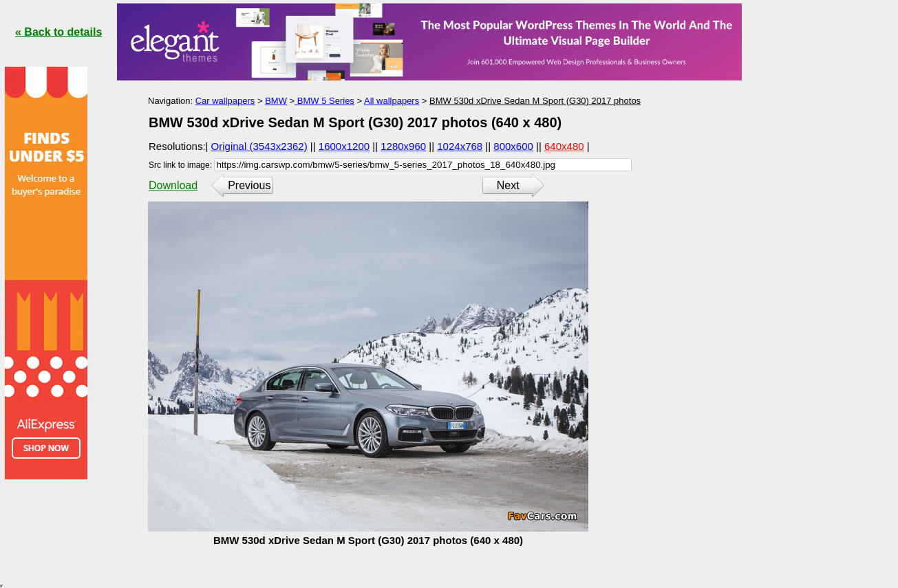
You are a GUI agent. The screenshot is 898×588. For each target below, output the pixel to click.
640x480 (564, 146)
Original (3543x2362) (259, 146)
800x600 (513, 146)
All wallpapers (392, 101)
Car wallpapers (225, 101)
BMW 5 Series (324, 101)
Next (508, 185)
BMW (276, 101)
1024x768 (460, 146)
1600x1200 (344, 146)
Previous (249, 185)
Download (173, 185)
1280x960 (403, 146)
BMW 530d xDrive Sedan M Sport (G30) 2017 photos (535, 101)
